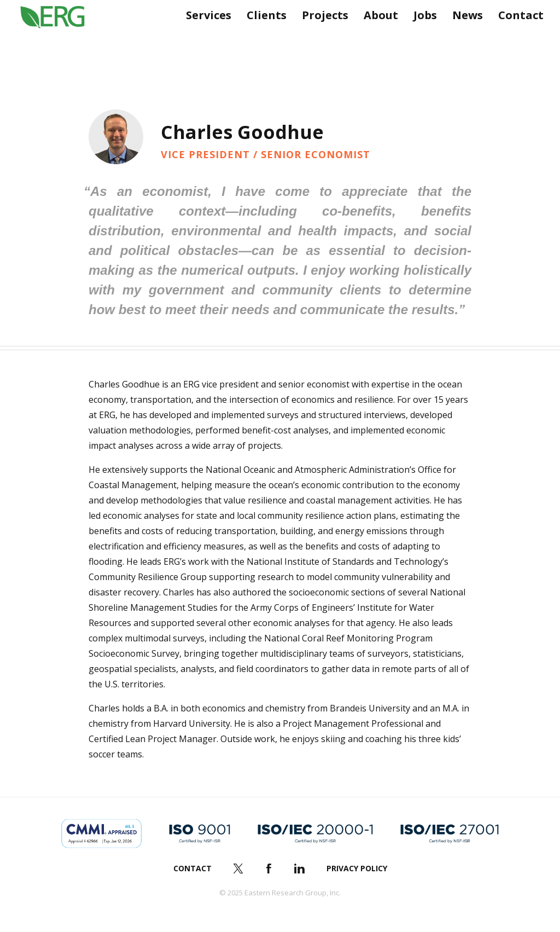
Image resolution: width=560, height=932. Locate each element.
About (377, 37)
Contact (517, 37)
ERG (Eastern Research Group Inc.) (61, 37)
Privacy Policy (357, 868)
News (463, 37)
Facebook (269, 869)
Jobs (421, 37)
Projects (321, 37)
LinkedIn (300, 869)
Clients (262, 37)
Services (204, 37)
